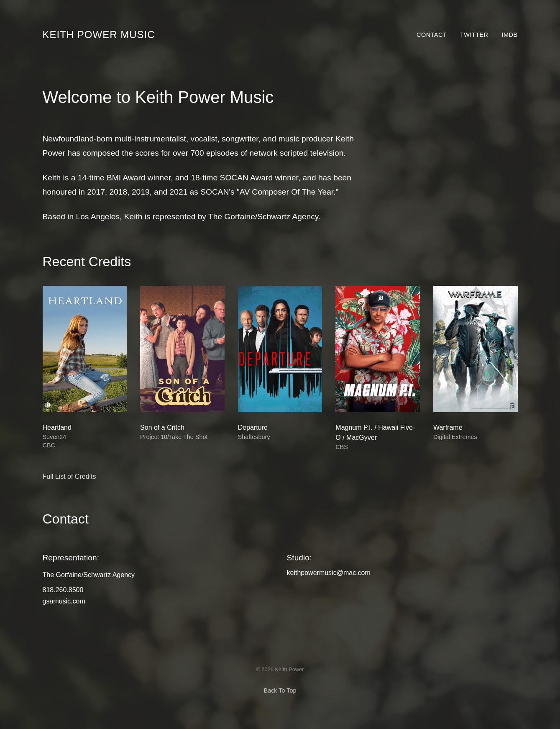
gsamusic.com (64, 601)
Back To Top (280, 690)
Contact (432, 35)
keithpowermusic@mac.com (329, 573)
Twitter (474, 35)
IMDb (510, 35)
